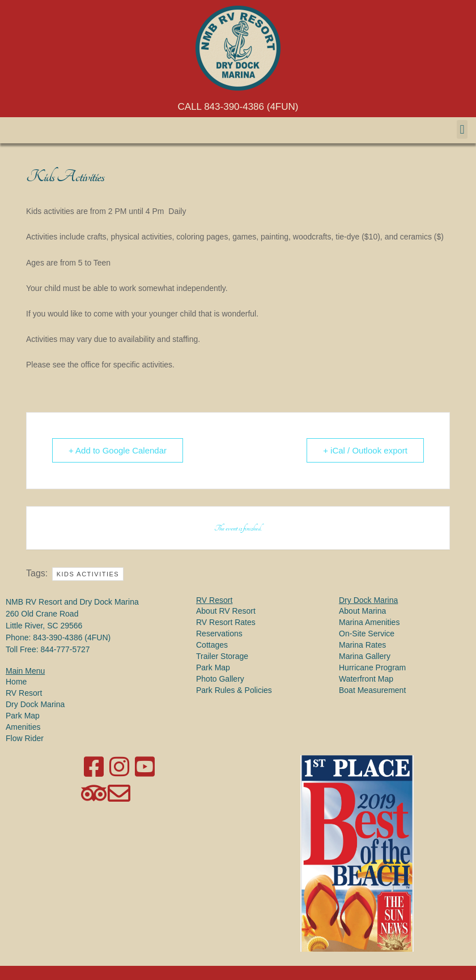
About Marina (362, 611)
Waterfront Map (366, 679)
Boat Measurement (372, 690)
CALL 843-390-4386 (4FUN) (238, 107)
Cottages (212, 645)
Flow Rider (25, 738)
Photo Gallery (220, 679)
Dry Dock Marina (35, 704)
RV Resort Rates (226, 622)
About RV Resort (226, 611)
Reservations (219, 634)
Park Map (23, 716)
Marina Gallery (365, 656)
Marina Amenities (369, 622)
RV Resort (24, 693)
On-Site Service (367, 634)
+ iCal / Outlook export (365, 450)
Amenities (23, 727)
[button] (462, 129)
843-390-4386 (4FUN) (72, 637)
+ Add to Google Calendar (118, 450)
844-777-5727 (65, 649)
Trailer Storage (222, 656)
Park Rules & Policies (234, 690)
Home (16, 682)
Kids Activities (88, 574)
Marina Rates (362, 645)
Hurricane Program (372, 667)
